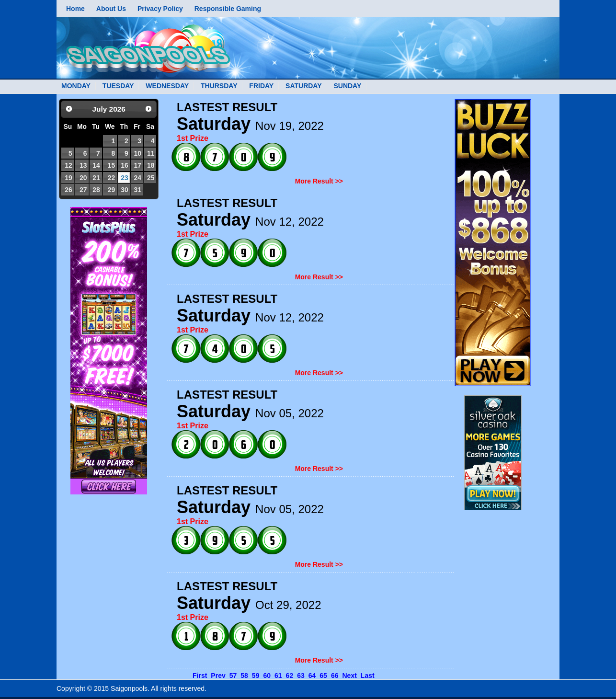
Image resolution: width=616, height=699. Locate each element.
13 (83, 165)
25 (151, 178)
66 (335, 676)
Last (368, 676)
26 (68, 190)
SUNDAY (347, 86)
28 (96, 190)
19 (68, 178)
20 (83, 178)
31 (137, 190)
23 (124, 178)
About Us (111, 9)
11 (151, 153)
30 (124, 190)
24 (137, 178)
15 (111, 165)
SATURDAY (303, 86)
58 (244, 676)
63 (301, 676)
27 (83, 190)
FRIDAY (261, 86)
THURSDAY (219, 86)
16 (124, 165)
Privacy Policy (160, 9)
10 (137, 153)
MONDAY (76, 86)
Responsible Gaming (228, 9)
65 (323, 676)
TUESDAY (118, 86)
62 (290, 676)
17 (137, 165)
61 (278, 676)
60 (267, 676)
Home (75, 9)
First (200, 676)
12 (68, 165)
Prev (218, 676)
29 (111, 190)
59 (256, 676)
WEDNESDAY (167, 86)
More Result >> (319, 181)
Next (349, 676)
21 (96, 178)
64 (312, 676)
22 (111, 178)
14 (96, 165)
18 (151, 165)
